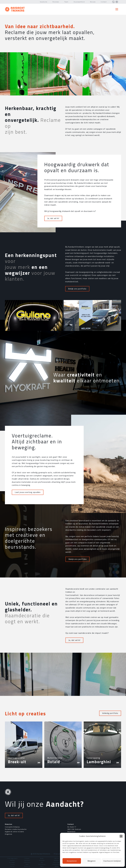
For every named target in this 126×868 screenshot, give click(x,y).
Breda (42, 858)
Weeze (57, 866)
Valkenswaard (57, 864)
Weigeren (92, 861)
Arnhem (27, 858)
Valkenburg (42, 864)
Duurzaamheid (79, 2)
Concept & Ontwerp (12, 827)
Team (66, 2)
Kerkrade (42, 860)
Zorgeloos (8, 834)
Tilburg (12, 864)
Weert (42, 866)
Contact (104, 2)
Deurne (57, 858)
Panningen (57, 862)
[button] (121, 836)
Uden (27, 864)
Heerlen (12, 860)
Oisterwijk (27, 862)
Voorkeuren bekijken (112, 861)
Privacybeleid (59, 854)
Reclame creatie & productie (16, 829)
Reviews (56, 2)
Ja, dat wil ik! (53, 290)
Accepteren (72, 861)
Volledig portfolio (110, 713)
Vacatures (43, 2)
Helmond (27, 860)
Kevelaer (57, 860)
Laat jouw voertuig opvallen (28, 569)
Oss (42, 862)
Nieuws (93, 2)
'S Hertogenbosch (12, 858)
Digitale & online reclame (14, 832)
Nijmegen (12, 862)
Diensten (8, 824)
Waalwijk (27, 866)
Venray (12, 866)
